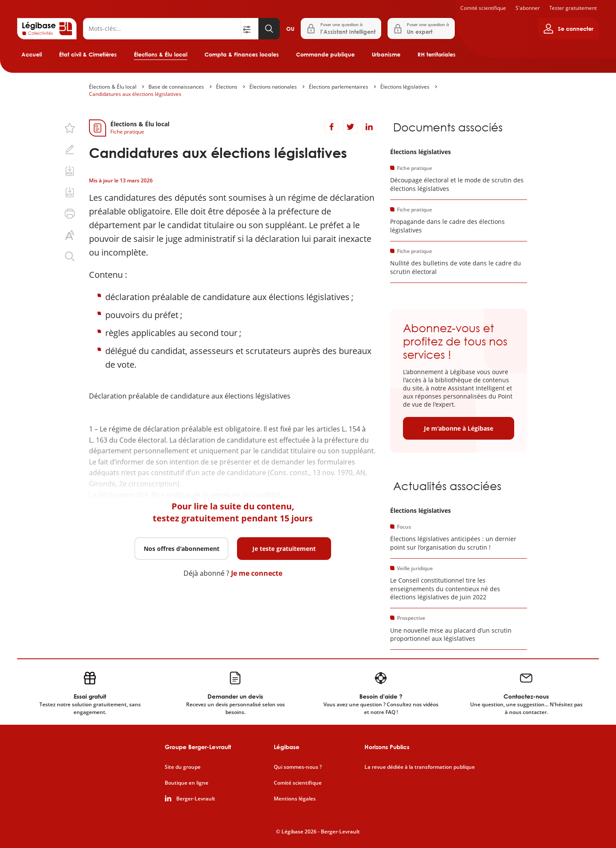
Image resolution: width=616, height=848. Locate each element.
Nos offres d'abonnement (182, 549)
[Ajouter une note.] (70, 149)
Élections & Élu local (161, 54)
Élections (227, 87)
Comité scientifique (483, 8)
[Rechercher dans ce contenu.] (70, 256)
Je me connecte (257, 573)
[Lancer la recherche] (269, 29)
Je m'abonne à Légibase (459, 428)
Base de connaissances (176, 87)
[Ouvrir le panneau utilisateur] (568, 29)
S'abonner (528, 8)
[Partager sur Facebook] (332, 127)
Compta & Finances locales (242, 54)
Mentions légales (295, 799)
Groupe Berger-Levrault (198, 747)
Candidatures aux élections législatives (135, 94)
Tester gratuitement (573, 8)
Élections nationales (273, 87)
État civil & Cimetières (88, 54)
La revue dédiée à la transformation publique (420, 767)
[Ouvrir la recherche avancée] (250, 29)
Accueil (32, 54)
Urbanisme (386, 54)
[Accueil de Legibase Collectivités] (47, 29)
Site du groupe (183, 767)
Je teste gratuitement (284, 549)
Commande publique (325, 54)
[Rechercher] (162, 29)
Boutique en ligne (187, 783)
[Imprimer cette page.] (70, 214)
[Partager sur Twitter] (350, 127)
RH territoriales (437, 54)
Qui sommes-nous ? (298, 767)
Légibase (287, 747)
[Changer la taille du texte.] (70, 235)
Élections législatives (405, 87)
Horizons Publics (387, 747)
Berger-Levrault (196, 799)
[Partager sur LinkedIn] (369, 127)
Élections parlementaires (339, 87)
